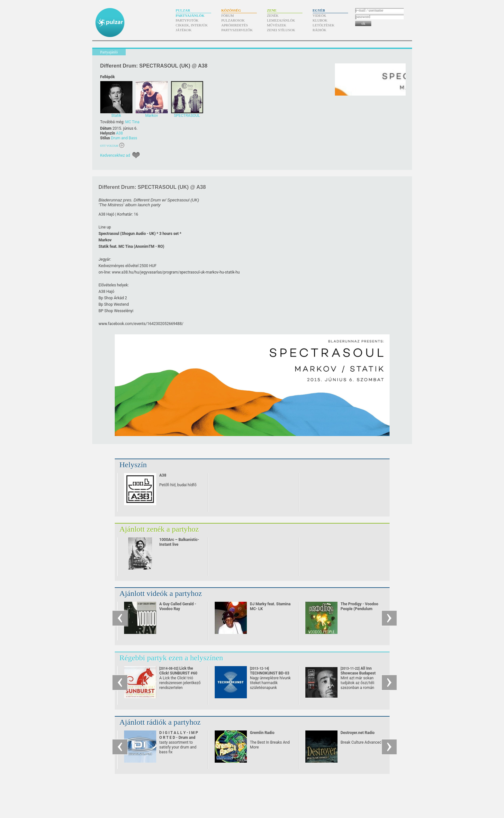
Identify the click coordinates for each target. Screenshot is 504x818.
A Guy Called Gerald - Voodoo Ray (178, 606)
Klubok (320, 20)
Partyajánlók (190, 15)
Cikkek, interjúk (192, 25)
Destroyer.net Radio (358, 733)
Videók (319, 15)
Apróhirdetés (235, 25)
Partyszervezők (237, 30)
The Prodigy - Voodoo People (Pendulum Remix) (360, 609)
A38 (119, 133)
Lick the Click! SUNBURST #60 (179, 673)
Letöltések (324, 25)
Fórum (228, 15)
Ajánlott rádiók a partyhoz (160, 722)
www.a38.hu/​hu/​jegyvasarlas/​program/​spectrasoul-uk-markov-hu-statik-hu (176, 272)
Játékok (184, 30)
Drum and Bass (124, 138)
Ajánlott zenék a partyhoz (159, 529)
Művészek (277, 25)
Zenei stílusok (281, 30)
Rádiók (320, 30)
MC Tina (132, 122)
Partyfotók (187, 20)
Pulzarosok (233, 20)
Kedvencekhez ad (115, 155)
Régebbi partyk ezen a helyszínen (171, 658)
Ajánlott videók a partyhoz (161, 593)
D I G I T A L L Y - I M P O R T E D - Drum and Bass (179, 738)
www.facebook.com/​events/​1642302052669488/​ (141, 324)
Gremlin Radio (262, 733)
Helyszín (133, 465)
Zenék (273, 15)
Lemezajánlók (281, 20)
